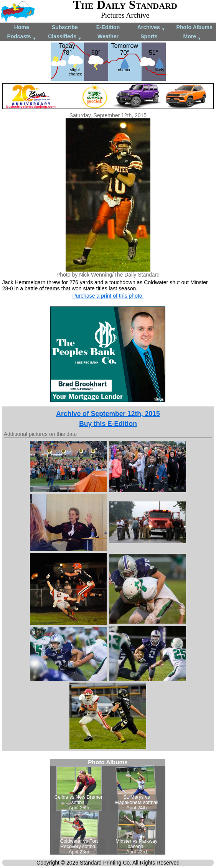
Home (22, 27)
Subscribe (65, 27)
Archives (151, 28)
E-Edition (108, 27)
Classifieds (65, 37)
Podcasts (21, 37)
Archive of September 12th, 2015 (108, 414)
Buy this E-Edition (108, 424)
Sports (149, 36)
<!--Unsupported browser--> (108, 807)
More (192, 37)
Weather (108, 36)
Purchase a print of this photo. (108, 296)
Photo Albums (194, 27)
